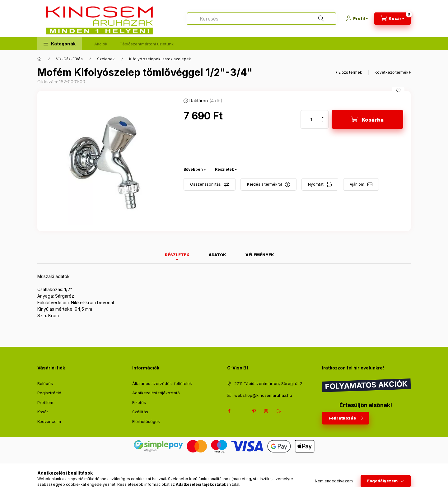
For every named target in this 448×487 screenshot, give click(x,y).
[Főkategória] (40, 59)
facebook (229, 411)
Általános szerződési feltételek (162, 383)
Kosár (43, 412)
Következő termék (392, 72)
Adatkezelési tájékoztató (156, 393)
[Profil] (357, 19)
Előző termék (350, 72)
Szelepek (106, 59)
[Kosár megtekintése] (392, 19)
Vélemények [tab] (260, 255)
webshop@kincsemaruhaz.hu (263, 395)
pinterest (254, 411)
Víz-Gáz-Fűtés (69, 59)
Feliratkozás (342, 418)
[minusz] (323, 124)
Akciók (101, 44)
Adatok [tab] (217, 255)
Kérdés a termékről (264, 184)
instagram (266, 411)
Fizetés (139, 402)
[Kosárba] (367, 119)
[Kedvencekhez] (398, 90)
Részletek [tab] (177, 255)
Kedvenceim (49, 421)
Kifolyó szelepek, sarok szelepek (160, 59)
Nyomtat (316, 184)
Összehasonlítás (205, 184)
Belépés (45, 383)
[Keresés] (321, 19)
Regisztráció (49, 393)
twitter (241, 411)
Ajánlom (357, 184)
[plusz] (323, 115)
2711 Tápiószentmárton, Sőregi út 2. (269, 383)
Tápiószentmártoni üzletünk (147, 44)
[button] (60, 44)
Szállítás (140, 412)
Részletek (224, 169)
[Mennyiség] (311, 119)
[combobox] (261, 19)
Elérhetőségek (146, 421)
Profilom (45, 402)
